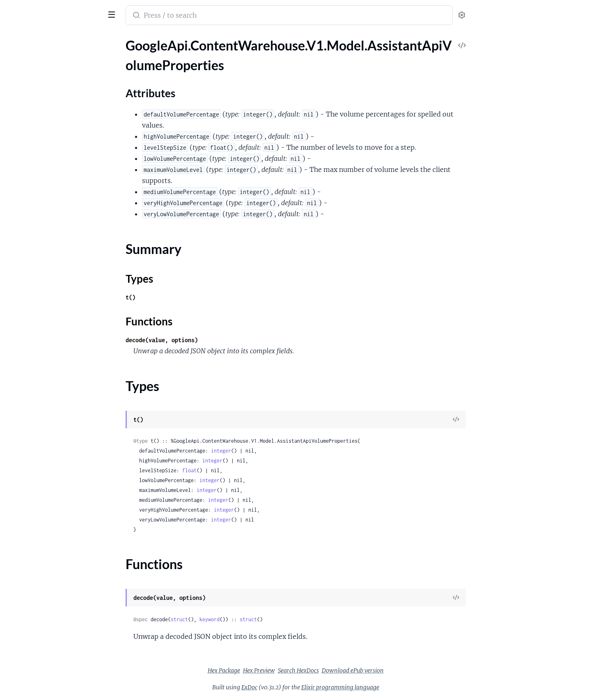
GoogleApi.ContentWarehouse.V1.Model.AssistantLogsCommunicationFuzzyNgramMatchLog (58, 628)
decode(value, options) (223, 340)
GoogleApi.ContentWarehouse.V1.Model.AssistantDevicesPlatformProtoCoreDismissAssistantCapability (58, 207)
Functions (28, 114)
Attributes (34, 82)
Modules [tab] (46, 38)
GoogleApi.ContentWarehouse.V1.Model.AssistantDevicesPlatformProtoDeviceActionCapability (58, 218)
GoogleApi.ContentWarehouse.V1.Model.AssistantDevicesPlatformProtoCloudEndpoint (58, 196)
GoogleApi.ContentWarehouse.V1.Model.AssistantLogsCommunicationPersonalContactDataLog (58, 661)
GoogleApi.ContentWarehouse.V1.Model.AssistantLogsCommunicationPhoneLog (58, 672)
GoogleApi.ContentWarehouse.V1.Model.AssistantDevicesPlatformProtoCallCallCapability (58, 162)
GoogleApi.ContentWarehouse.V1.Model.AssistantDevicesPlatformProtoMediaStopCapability (58, 406)
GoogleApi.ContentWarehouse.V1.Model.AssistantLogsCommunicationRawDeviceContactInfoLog (58, 683)
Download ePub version (414, 670)
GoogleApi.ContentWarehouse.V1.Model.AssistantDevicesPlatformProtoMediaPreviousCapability (58, 373)
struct (241, 619)
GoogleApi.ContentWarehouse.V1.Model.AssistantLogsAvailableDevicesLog (58, 605)
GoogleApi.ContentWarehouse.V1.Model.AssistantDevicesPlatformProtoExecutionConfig (58, 251)
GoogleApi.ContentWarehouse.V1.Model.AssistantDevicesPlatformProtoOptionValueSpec (58, 417)
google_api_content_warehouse (62, 10)
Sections (25, 69)
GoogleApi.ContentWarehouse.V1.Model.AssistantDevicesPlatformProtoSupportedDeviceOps (58, 495)
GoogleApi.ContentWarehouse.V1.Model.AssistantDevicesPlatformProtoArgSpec (58, 151)
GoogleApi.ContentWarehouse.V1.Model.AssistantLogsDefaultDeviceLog (58, 694)
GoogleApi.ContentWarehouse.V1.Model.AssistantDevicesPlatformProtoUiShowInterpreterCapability (58, 539)
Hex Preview (321, 670)
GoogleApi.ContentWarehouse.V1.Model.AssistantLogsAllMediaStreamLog (58, 561)
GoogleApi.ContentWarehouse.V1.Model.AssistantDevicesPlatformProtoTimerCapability (58, 506)
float (251, 470)
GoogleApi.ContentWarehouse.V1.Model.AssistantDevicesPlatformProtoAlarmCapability (58, 140)
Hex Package (285, 670)
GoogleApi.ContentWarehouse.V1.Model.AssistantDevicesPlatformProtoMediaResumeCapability (58, 384)
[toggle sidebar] (112, 14)
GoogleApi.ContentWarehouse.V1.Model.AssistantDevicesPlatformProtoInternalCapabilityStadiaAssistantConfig (58, 328)
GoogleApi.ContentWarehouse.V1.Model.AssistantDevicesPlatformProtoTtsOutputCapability (58, 528)
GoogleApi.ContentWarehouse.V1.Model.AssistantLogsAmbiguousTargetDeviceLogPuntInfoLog (58, 583)
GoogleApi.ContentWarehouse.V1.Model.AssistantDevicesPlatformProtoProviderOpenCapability (58, 450)
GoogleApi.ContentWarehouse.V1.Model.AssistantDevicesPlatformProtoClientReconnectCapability (58, 173)
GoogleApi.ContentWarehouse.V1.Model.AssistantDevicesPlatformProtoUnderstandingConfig (58, 550)
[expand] (115, 55)
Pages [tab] (15, 38)
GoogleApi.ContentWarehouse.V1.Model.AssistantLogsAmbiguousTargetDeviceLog (58, 572)
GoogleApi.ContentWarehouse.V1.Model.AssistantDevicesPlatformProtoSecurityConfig (58, 472)
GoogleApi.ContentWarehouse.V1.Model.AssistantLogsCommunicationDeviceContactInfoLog (58, 617)
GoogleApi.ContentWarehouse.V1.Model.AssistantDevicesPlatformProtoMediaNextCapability (58, 340)
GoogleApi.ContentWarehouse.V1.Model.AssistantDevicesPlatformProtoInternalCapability (58, 317)
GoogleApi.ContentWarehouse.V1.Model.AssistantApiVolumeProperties (58, 55)
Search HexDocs (360, 670)
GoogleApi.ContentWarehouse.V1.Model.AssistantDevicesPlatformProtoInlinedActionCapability (58, 284)
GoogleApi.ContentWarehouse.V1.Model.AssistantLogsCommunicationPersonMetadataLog (58, 650)
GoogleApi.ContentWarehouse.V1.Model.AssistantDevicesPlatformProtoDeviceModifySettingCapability (58, 229)
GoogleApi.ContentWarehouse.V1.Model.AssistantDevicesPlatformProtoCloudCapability (58, 184)
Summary (27, 95)
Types (22, 104)
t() (192, 297)
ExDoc (311, 687)
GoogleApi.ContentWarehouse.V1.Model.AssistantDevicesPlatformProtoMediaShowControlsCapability (58, 395)
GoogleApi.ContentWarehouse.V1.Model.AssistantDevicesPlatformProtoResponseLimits (58, 461)
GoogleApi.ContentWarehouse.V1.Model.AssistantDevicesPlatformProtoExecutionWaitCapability (58, 262)
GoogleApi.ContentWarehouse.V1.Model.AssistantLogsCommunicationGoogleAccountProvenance (58, 639)
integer (283, 451)
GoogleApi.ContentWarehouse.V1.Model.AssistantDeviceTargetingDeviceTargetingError (58, 129)
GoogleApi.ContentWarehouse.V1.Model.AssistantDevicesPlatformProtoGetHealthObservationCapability (58, 273)
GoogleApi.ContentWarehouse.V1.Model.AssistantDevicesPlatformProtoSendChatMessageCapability (58, 484)
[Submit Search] (197, 16)
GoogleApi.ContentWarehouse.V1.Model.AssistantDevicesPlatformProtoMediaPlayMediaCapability (58, 362)
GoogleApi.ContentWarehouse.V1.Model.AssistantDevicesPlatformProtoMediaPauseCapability (58, 351)
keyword (271, 619)
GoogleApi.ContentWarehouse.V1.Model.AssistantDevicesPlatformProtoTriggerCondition (58, 517)
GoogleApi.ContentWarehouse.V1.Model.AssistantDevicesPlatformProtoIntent (58, 306)
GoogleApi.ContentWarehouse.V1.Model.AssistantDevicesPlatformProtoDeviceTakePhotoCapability (58, 240)
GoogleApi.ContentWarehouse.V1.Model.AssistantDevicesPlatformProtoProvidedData (58, 428)
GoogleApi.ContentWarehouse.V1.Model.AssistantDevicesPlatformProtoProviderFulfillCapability (58, 439)
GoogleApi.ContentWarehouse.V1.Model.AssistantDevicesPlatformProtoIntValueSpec (58, 295)
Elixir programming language (402, 687)
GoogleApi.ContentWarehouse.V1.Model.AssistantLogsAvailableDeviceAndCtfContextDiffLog (58, 594)
